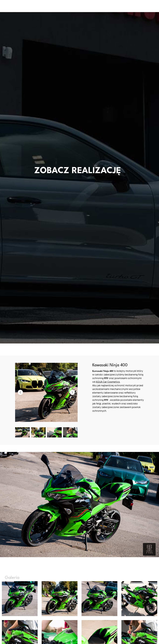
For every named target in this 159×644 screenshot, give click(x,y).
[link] (108, 382)
